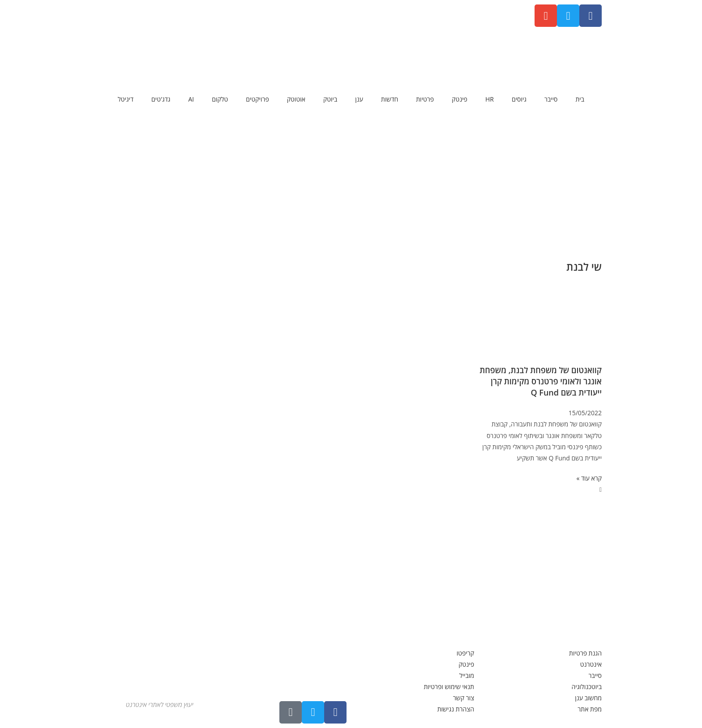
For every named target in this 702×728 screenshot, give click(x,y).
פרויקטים (257, 99)
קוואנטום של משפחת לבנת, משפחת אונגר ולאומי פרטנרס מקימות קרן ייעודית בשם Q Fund (541, 381)
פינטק (460, 99)
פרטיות (425, 99)
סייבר (551, 99)
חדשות (390, 99)
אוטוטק (296, 99)
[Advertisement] (351, 181)
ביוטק (330, 99)
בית (580, 99)
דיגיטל (126, 99)
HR (490, 99)
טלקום (220, 99)
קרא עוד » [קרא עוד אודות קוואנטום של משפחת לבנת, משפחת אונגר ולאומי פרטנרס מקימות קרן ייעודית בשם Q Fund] (589, 478)
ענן (359, 99)
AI (191, 99)
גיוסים (519, 99)
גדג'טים (161, 99)
